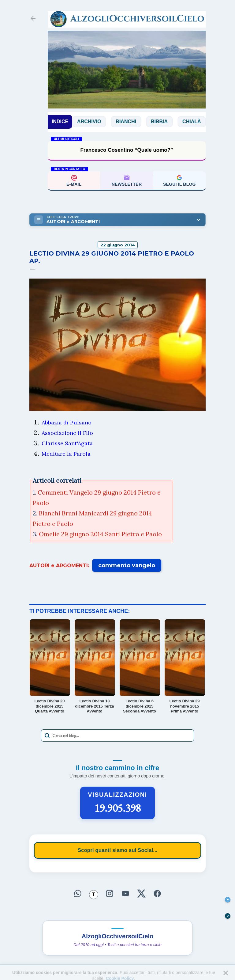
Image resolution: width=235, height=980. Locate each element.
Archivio (95, 122)
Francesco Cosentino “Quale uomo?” (127, 150)
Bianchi (132, 122)
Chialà (197, 122)
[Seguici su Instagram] (110, 894)
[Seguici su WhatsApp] (78, 894)
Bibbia (165, 122)
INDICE (60, 122)
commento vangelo (127, 565)
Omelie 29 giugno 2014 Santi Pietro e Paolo (101, 534)
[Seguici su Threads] (94, 895)
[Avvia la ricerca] (47, 735)
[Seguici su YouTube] (125, 894)
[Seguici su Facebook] (157, 894)
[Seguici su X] (141, 894)
